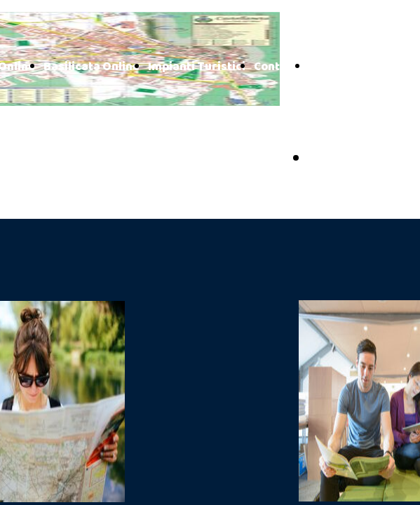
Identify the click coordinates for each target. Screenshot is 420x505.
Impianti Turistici (197, 67)
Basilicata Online (92, 67)
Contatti (277, 67)
